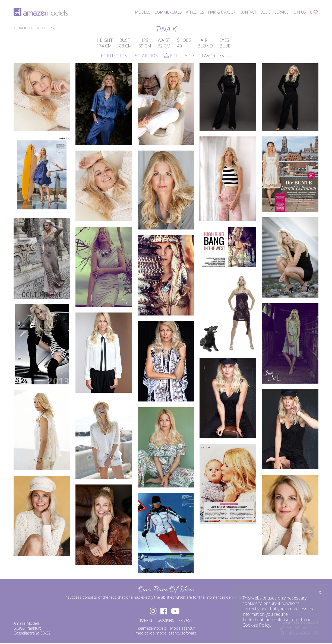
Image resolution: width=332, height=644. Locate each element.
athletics (195, 12)
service (282, 12)
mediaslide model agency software (166, 634)
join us (299, 12)
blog (265, 12)
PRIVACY (185, 621)
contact (248, 12)
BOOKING (166, 621)
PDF (171, 56)
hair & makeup (222, 12)
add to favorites (208, 56)
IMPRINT (147, 621)
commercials (168, 12)
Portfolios (114, 56)
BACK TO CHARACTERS (34, 28)
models (143, 12)
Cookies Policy (256, 625)
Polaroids (146, 56)
